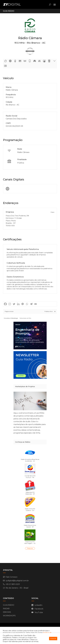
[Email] (36, 304)
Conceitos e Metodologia (11, 318)
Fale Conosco (11, 577)
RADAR (6, 609)
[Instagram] (10, 304)
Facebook (39, 609)
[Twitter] (14, 304)
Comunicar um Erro (25, 318)
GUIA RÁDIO (9, 605)
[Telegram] (31, 304)
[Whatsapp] (27, 304)
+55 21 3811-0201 (13, 584)
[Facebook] (5, 304)
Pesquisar (30, 548)
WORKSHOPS (9, 616)
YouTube (39, 612)
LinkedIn (38, 605)
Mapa (52, 212)
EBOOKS (7, 612)
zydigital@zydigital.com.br (17, 581)
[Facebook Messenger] (23, 304)
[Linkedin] (18, 304)
